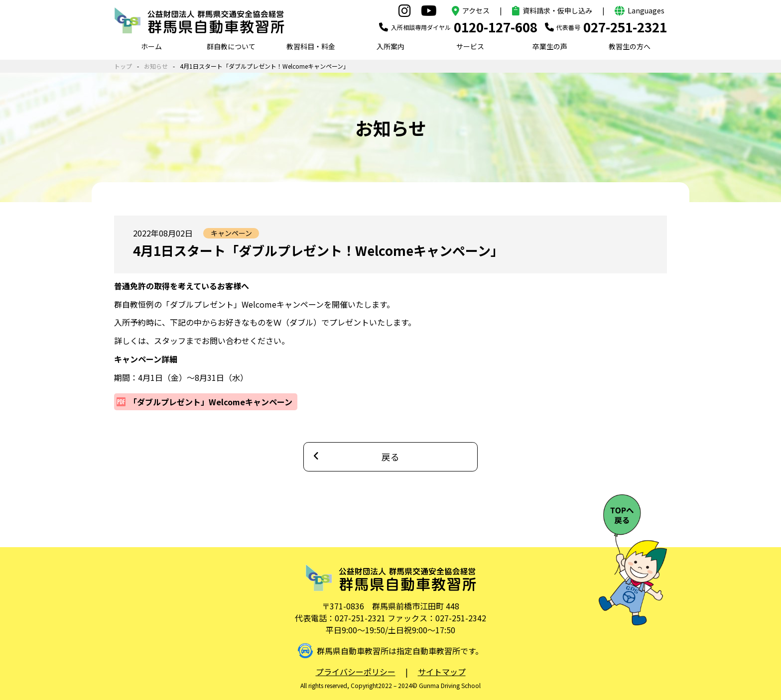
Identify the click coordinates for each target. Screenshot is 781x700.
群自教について (231, 46)
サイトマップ (442, 672)
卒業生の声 (550, 46)
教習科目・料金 (311, 46)
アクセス (476, 10)
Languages (646, 10)
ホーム (151, 46)
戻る (390, 457)
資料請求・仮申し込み (557, 10)
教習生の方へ (630, 46)
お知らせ (156, 66)
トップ (123, 66)
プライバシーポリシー (356, 672)
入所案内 (390, 46)
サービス (470, 46)
